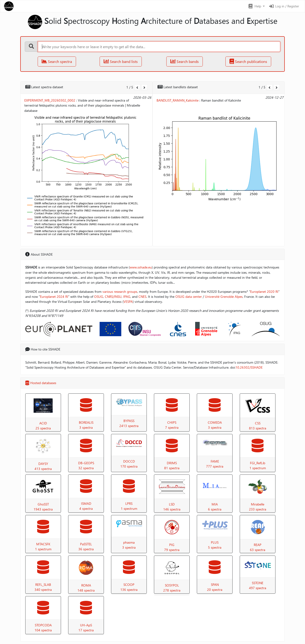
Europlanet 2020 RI (264, 291)
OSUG (99, 296)
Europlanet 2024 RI (54, 296)
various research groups (120, 291)
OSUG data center (189, 296)
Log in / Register (284, 6)
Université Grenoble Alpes (224, 296)
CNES (142, 296)
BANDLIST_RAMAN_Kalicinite (178, 100)
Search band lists (121, 62)
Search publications (248, 62)
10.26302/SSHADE (249, 367)
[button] (256, 6)
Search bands (185, 62)
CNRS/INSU (113, 296)
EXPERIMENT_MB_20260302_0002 (50, 100)
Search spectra (57, 62)
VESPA (128, 301)
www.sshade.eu (141, 267)
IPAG (127, 296)
